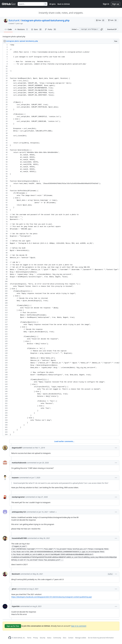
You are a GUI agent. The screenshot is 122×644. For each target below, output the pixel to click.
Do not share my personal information (101, 638)
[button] (102, 29)
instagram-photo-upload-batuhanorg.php (46, 20)
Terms (29, 638)
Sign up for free (13, 626)
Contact (71, 638)
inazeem (15, 478)
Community (57, 638)
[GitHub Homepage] (10, 638)
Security (43, 638)
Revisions (21, 29)
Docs (65, 638)
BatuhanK (14, 20)
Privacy (36, 638)
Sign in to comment (79, 626)
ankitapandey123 (19, 512)
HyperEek (16, 606)
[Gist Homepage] (9, 4)
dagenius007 (17, 448)
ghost (14, 589)
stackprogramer (18, 497)
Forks (51, 29)
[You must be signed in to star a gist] (100, 20)
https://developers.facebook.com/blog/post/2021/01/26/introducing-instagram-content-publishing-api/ (52, 597)
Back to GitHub (64, 4)
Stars (37, 29)
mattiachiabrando (19, 463)
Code (8, 29)
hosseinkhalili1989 (19, 538)
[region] (61, 240)
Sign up (116, 4)
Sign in (106, 4)
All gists (52, 4)
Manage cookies (81, 638)
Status (49, 638)
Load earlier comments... (64, 441)
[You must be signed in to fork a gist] (113, 20)
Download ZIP (112, 29)
